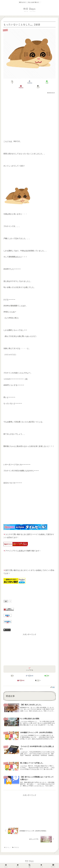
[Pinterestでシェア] (21, 87)
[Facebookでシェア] (30, 82)
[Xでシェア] (12, 82)
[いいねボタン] (6, 601)
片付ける (7, 630)
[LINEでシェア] (47, 82)
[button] (38, 87)
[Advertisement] (29, 114)
